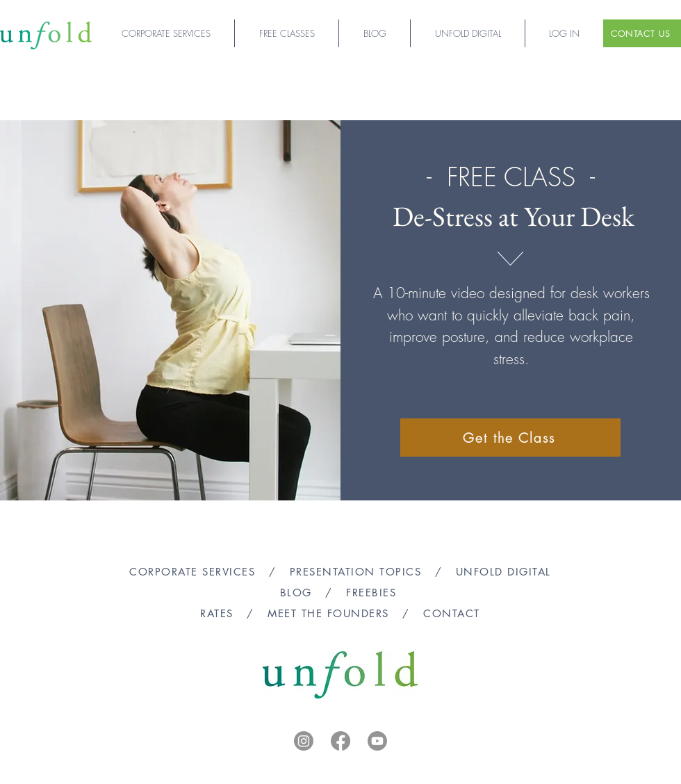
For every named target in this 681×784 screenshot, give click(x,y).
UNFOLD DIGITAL (503, 572)
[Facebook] (340, 741)
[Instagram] (304, 741)
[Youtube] (377, 741)
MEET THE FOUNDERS (328, 613)
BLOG (296, 593)
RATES (217, 613)
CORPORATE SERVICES (192, 572)
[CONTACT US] (642, 33)
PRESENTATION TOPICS (356, 572)
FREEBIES (374, 593)
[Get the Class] (510, 438)
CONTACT (452, 613)
